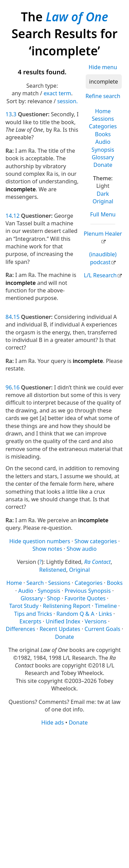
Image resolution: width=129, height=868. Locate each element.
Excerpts (31, 621)
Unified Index (63, 621)
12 (17, 216)
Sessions (103, 119)
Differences (20, 629)
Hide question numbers (40, 541)
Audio (103, 142)
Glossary (103, 157)
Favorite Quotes (85, 598)
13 (9, 114)
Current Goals (103, 629)
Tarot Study (24, 606)
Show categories (95, 541)
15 (17, 317)
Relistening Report (66, 606)
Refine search (103, 96)
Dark (103, 194)
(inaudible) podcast (103, 258)
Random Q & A (75, 614)
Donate (103, 165)
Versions (96, 621)
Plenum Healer (103, 234)
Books (103, 134)
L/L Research (100, 275)
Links (105, 614)
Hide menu (103, 67)
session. (67, 101)
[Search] (104, 82)
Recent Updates (60, 629)
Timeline (106, 606)
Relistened (53, 570)
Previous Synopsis (88, 591)
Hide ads (53, 722)
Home (103, 111)
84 (9, 317)
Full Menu (103, 214)
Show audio (82, 549)
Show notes (47, 549)
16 (17, 387)
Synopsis (103, 150)
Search (35, 583)
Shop (54, 598)
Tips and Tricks (33, 614)
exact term (57, 93)
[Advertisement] (64, 797)
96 (9, 387)
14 (9, 216)
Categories (103, 126)
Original (103, 201)
